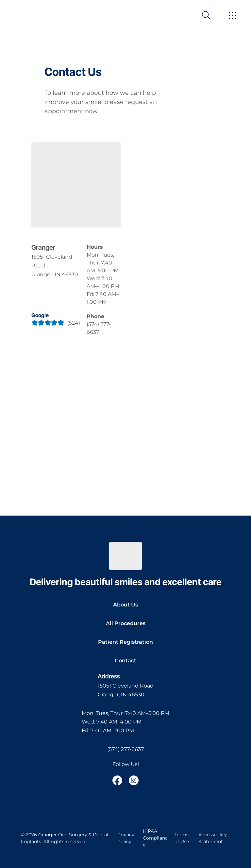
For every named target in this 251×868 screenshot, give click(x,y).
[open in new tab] (56, 266)
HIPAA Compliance (155, 838)
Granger (43, 247)
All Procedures (126, 623)
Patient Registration (125, 642)
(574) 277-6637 (125, 749)
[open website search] (211, 15)
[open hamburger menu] (233, 16)
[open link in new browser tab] (117, 780)
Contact (125, 661)
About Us (125, 605)
